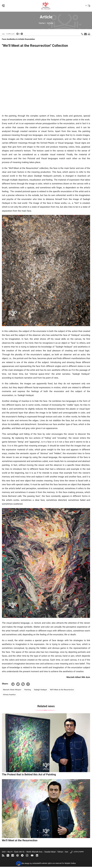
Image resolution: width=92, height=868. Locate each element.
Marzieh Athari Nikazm (12, 690)
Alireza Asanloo (9, 695)
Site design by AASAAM (30, 864)
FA (88, 6)
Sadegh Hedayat (40, 690)
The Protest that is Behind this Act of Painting (29, 775)
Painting (28, 690)
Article (50, 23)
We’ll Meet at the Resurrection (62, 690)
